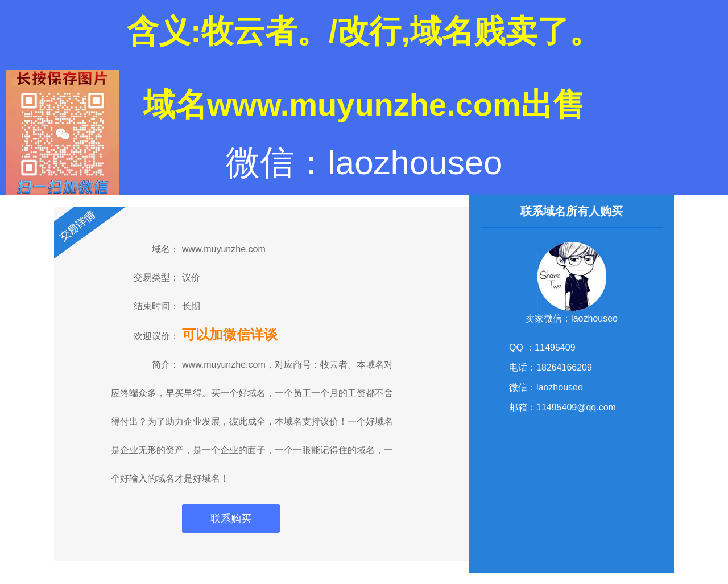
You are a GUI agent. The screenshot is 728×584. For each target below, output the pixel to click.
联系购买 (231, 519)
